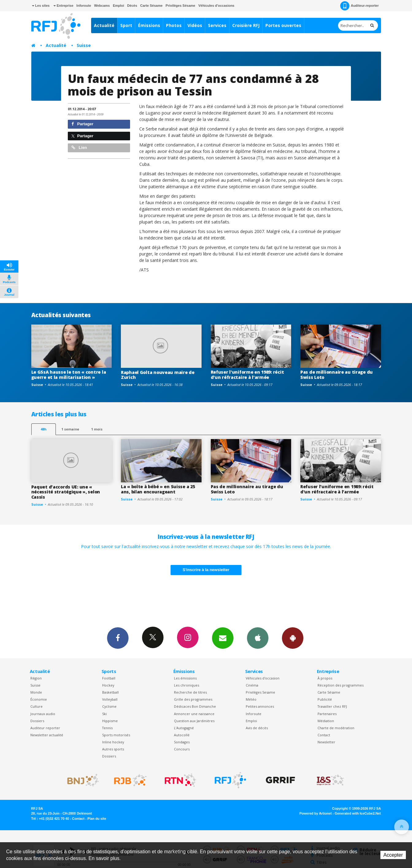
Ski (104, 714)
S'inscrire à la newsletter (206, 570)
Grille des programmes (193, 699)
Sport (126, 25)
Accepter (393, 855)
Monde (36, 692)
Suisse (84, 45)
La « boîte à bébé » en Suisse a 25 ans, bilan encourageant (158, 489)
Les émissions (185, 678)
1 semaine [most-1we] (70, 429)
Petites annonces (260, 706)
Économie (39, 699)
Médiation (326, 721)
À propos (325, 678)
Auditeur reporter (45, 728)
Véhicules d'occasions (216, 6)
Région (36, 678)
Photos (174, 25)
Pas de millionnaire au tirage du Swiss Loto (337, 375)
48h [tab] (43, 429)
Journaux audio (43, 714)
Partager (82, 124)
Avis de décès (257, 728)
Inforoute (84, 6)
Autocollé (182, 735)
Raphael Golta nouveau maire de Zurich (158, 375)
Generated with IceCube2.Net (358, 813)
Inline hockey (113, 742)
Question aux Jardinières (194, 721)
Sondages (182, 742)
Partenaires (327, 714)
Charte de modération (336, 728)
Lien (79, 148)
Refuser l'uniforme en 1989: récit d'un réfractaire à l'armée (247, 375)
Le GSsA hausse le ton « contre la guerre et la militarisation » (69, 375)
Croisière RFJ (246, 25)
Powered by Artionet (316, 813)
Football (109, 678)
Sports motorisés (116, 735)
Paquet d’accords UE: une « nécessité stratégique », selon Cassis (66, 492)
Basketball (110, 692)
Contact (324, 735)
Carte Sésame (151, 6)
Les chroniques (187, 685)
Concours (182, 749)
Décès (132, 6)
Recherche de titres (190, 692)
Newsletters (223, 638)
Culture (37, 706)
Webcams (102, 6)
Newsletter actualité (47, 735)
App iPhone (258, 638)
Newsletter (326, 742)
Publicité (325, 699)
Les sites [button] (41, 6)
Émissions (149, 25)
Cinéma (252, 685)
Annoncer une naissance (194, 714)
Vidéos (195, 25)
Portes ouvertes (283, 25)
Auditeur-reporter (359, 6)
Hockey (108, 685)
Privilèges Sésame (181, 6)
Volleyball (110, 699)
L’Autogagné (184, 728)
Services (217, 25)
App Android (293, 638)
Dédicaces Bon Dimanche (195, 706)
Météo (251, 699)
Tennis (107, 728)
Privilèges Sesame (260, 692)
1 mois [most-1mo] (97, 429)
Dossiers (37, 721)
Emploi (119, 6)
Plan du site (97, 819)
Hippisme (110, 721)
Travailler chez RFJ (332, 706)
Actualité (104, 25)
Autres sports (113, 749)
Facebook (118, 638)
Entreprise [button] (63, 6)
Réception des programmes (341, 685)
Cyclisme (109, 706)
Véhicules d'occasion (263, 678)
